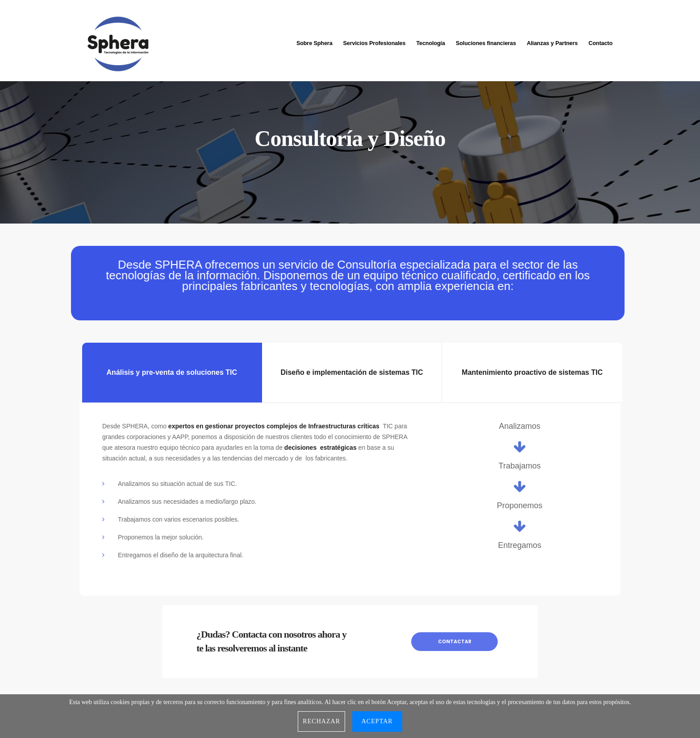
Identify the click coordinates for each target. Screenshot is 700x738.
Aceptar (377, 721)
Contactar (454, 641)
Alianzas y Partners (552, 41)
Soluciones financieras (486, 41)
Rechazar (321, 721)
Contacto (600, 41)
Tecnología (431, 41)
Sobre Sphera (315, 41)
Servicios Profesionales (375, 41)
